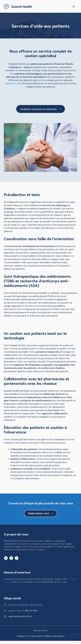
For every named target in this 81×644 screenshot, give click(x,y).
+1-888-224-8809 (30, 611)
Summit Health (22, 6)
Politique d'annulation (54, 636)
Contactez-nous (13, 83)
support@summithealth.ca (20, 616)
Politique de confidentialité (30, 636)
